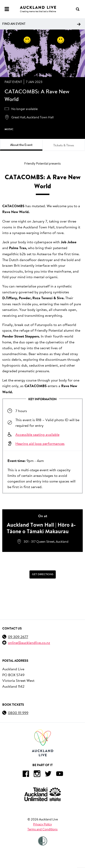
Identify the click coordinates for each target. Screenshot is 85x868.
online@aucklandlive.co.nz (29, 642)
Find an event (41, 24)
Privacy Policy (42, 824)
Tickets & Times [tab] (64, 145)
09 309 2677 (18, 637)
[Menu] (7, 9)
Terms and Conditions (42, 829)
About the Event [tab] (21, 145)
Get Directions (43, 574)
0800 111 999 (18, 713)
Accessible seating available (37, 434)
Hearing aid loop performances (40, 443)
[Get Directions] (42, 574)
